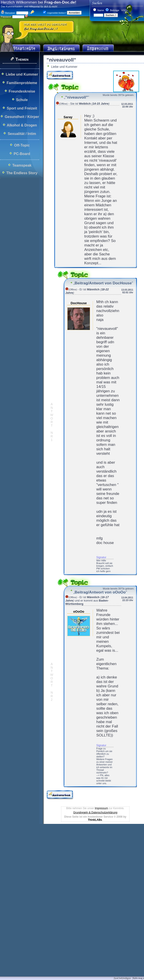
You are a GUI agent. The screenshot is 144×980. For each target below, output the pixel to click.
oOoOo (79, 612)
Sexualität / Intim (22, 134)
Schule (22, 100)
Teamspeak (22, 165)
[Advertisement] (68, 858)
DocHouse (79, 303)
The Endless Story (22, 173)
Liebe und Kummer (22, 74)
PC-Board (22, 154)
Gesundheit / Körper (22, 117)
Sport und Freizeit (22, 108)
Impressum (101, 808)
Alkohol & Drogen (22, 125)
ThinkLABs (95, 820)
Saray (68, 117)
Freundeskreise (22, 91)
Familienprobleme (22, 83)
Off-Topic (22, 145)
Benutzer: (8, 13)
